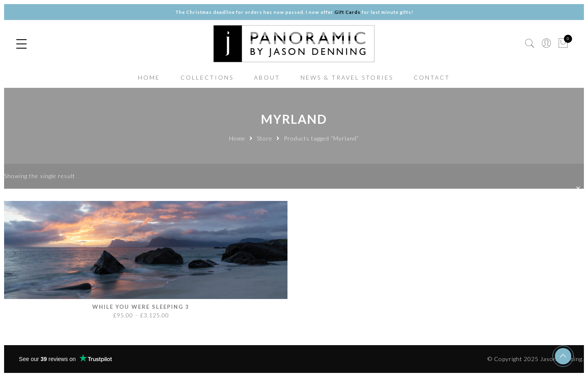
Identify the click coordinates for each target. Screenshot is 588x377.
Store (265, 138)
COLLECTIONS (207, 77)
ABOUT (267, 77)
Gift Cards (347, 12)
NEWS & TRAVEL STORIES (347, 77)
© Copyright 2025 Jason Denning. (536, 359)
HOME (149, 77)
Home (237, 138)
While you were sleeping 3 (141, 307)
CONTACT (432, 77)
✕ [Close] (579, 188)
